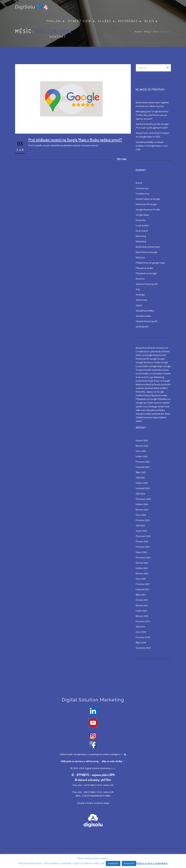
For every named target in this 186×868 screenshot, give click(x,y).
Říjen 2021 (141, 595)
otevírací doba (152, 388)
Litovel (165, 370)
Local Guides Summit (160, 373)
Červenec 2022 (143, 558)
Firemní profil (159, 355)
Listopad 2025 (143, 467)
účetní (139, 305)
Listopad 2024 (143, 488)
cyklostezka (156, 351)
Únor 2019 (141, 632)
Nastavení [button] (129, 863)
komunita (157, 370)
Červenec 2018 (143, 648)
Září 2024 (140, 494)
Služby (105, 22)
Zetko (168, 414)
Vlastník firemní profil (146, 321)
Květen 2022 (142, 568)
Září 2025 (140, 478)
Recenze (140, 279)
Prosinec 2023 (143, 520)
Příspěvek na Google (146, 273)
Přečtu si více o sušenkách (152, 863)
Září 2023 (140, 526)
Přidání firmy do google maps (150, 263)
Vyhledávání (158, 414)
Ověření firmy (143, 395)
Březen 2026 (142, 446)
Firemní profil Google (146, 204)
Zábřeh (163, 417)
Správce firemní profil (147, 284)
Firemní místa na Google (148, 199)
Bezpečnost (142, 348)
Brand (139, 183)
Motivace (140, 257)
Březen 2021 (142, 605)
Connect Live (142, 188)
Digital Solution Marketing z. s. (100, 769)
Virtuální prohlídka (145, 311)
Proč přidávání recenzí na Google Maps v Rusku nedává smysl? (75, 140)
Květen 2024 (142, 504)
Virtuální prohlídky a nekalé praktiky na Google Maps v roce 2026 (152, 146)
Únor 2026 (141, 451)
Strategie (140, 295)
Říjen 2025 (141, 472)
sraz (145, 406)
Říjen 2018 (141, 643)
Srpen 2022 (141, 552)
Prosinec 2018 (143, 637)
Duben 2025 (142, 483)
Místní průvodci (153, 384)
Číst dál (122, 159)
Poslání (54, 22)
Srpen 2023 (141, 531)
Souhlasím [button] (113, 863)
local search (142, 231)
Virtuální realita (143, 316)
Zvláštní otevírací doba (147, 417)
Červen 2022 (142, 563)
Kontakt (58, 37)
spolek (139, 406)
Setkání (166, 403)
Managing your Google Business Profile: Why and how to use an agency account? (152, 115)
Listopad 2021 (143, 589)
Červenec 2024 (143, 499)
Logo (151, 377)
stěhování (141, 410)
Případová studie (144, 268)
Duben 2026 (142, 440)
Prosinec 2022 (143, 547)
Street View (80, 22)
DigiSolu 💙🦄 (32, 7)
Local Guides (142, 225)
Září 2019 (140, 627)
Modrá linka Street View (148, 247)
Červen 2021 (142, 600)
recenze (157, 403)
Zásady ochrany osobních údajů (93, 804)
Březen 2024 (142, 510)
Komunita (141, 220)
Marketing (141, 236)
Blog (149, 22)
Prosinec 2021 (143, 584)
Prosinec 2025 (143, 462)
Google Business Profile (148, 210)
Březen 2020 (142, 616)
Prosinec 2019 (143, 621)
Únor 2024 (141, 515)
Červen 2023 (142, 541)
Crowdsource (142, 194)
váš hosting (92, 762)
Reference (128, 22)
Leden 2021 (141, 611)
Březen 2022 (142, 573)
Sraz (138, 289)
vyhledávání (142, 327)
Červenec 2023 (143, 536)
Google (161, 359)
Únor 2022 (141, 579)
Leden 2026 (141, 456)
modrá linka (142, 381)
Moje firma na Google (147, 252)
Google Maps (142, 215)
